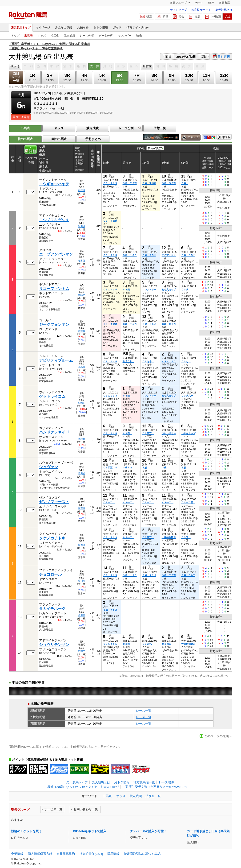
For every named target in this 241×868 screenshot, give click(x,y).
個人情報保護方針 (40, 854)
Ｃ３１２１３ (110, 255)
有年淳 (82, 190)
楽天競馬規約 (66, 854)
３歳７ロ (129, 468)
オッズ (42, 36)
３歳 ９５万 (149, 255)
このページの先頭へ (218, 736)
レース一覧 (144, 711)
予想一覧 (160, 128)
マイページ (43, 28)
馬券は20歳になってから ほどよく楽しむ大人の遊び (83, 787)
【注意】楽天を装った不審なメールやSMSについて (158, 787)
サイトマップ (178, 10)
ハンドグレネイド (54, 432)
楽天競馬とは (224, 10)
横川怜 (82, 581)
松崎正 (82, 403)
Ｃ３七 (186, 362)
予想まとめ (93, 139)
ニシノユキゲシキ (54, 220)
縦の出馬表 (59, 139)
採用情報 (113, 854)
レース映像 (167, 782)
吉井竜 (82, 331)
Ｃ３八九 (129, 361)
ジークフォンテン (54, 324)
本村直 (82, 439)
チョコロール (50, 574)
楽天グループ (179, 3)
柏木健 (82, 261)
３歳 (185, 183)
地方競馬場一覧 (144, 782)
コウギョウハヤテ (54, 184)
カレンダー (125, 36)
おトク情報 (101, 28)
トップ (15, 36)
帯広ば (15, 66)
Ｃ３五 (186, 537)
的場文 (82, 651)
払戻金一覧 (153, 796)
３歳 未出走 (149, 183)
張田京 (82, 615)
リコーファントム (54, 289)
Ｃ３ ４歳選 (110, 221)
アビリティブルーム (56, 360)
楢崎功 (82, 295)
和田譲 (82, 226)
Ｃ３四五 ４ (110, 468)
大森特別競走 (169, 537)
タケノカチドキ (52, 538)
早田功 (82, 473)
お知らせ (83, 28)
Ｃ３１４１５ (110, 183)
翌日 (204, 56)
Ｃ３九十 (148, 362)
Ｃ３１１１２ (169, 362)
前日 (168, 56)
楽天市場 (224, 3)
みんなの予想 (64, 28)
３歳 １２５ (130, 575)
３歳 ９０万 (169, 324)
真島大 (82, 367)
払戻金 (55, 36)
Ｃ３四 (127, 290)
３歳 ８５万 (188, 255)
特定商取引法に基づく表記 (142, 854)
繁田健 (82, 545)
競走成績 (69, 36)
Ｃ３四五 (148, 433)
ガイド (117, 28)
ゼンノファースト (54, 502)
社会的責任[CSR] (91, 854)
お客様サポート (201, 10)
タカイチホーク (52, 609)
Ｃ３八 (186, 290)
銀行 (211, 3)
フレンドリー (149, 290)
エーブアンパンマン (56, 254)
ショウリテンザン (54, 645)
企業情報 (17, 854)
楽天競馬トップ (21, 28)
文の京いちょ (169, 255)
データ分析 (106, 36)
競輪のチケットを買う (26, 831)
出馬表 (28, 36)
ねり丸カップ (169, 290)
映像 (139, 36)
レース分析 (87, 36)
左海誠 (82, 508)
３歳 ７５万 (130, 183)
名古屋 (147, 66)
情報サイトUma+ (138, 28)
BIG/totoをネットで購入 (90, 831)
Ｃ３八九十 (188, 396)
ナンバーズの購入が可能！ (148, 831)
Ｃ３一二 (109, 502)
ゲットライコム (52, 396)
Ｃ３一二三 (188, 502)
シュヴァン (48, 467)
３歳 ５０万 (169, 183)
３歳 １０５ (130, 255)
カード (199, 3)
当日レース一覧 (16, 77)
